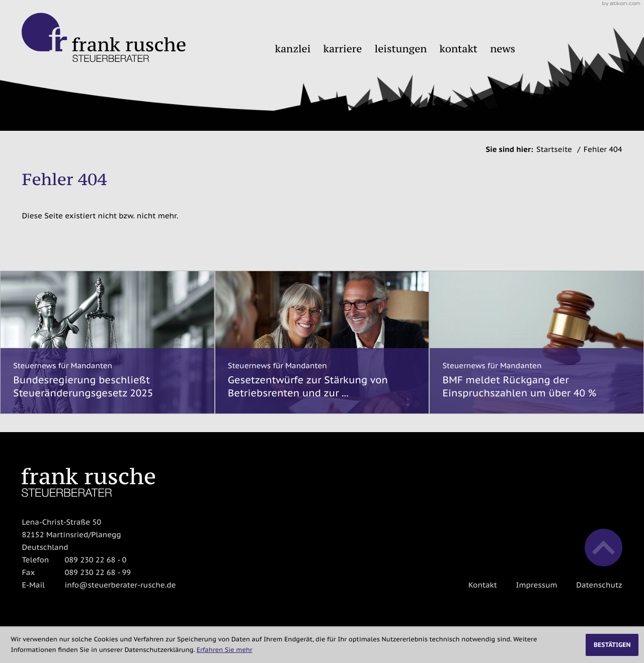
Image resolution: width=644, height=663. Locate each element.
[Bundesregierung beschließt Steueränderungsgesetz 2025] (107, 342)
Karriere (343, 49)
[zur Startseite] (104, 37)
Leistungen (401, 49)
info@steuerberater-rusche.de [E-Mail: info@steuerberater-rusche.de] (120, 585)
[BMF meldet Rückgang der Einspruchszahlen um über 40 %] (537, 342)
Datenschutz (599, 585)
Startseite (554, 150)
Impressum (537, 585)
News (503, 49)
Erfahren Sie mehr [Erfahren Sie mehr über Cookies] (225, 650)
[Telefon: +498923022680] (95, 560)
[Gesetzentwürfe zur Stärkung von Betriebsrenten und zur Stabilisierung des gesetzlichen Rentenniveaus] (322, 342)
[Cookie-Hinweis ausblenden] (612, 645)
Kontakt (459, 49)
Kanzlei (293, 49)
